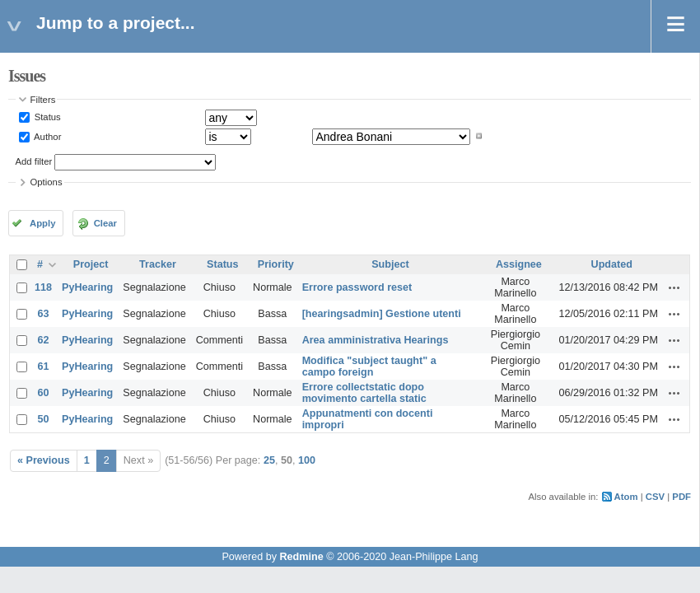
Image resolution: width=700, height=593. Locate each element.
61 (44, 367)
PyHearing (87, 287)
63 (44, 314)
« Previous (44, 460)
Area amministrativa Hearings (376, 340)
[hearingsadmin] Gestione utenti (382, 314)
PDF (681, 497)
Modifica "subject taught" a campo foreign (369, 367)
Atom (626, 497)
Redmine (301, 557)
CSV (655, 497)
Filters (43, 100)
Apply (42, 223)
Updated (612, 264)
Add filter (34, 161)
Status (47, 117)
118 (43, 287)
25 (269, 460)
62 (44, 340)
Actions (674, 287)
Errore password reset (357, 287)
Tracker (158, 264)
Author (47, 136)
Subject (390, 264)
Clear (105, 223)
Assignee (519, 264)
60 (44, 393)
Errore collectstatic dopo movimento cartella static (364, 393)
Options (47, 182)
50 (44, 419)
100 (307, 460)
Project (91, 264)
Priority (276, 264)
